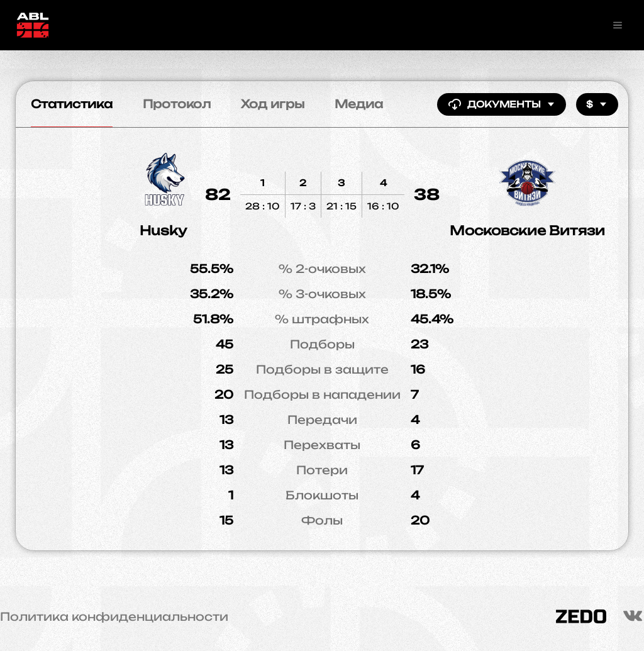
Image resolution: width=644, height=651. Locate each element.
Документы (502, 104)
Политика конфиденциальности (114, 616)
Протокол (177, 104)
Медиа (359, 104)
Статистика (72, 104)
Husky (163, 231)
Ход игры (273, 104)
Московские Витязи (527, 231)
